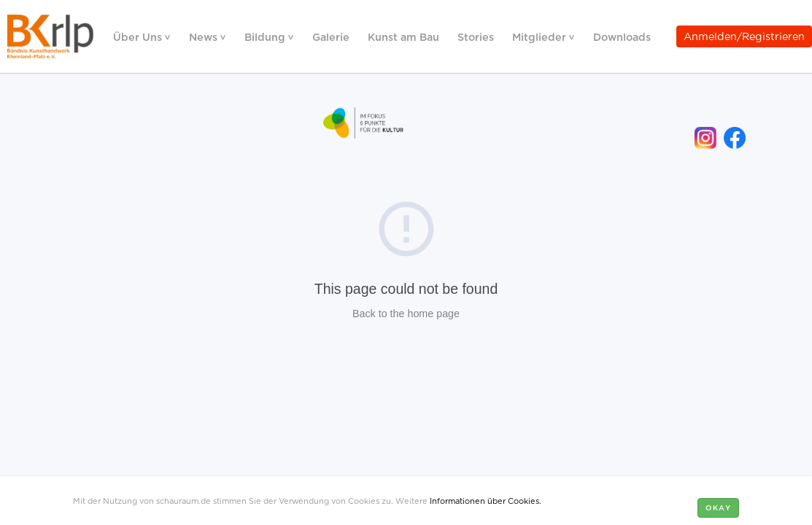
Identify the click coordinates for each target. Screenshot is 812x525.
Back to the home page (406, 314)
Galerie (331, 36)
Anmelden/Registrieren (744, 35)
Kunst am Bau (403, 36)
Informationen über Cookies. (486, 500)
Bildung (266, 36)
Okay (718, 507)
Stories (476, 36)
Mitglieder (541, 36)
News (205, 36)
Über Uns (139, 36)
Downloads (622, 36)
